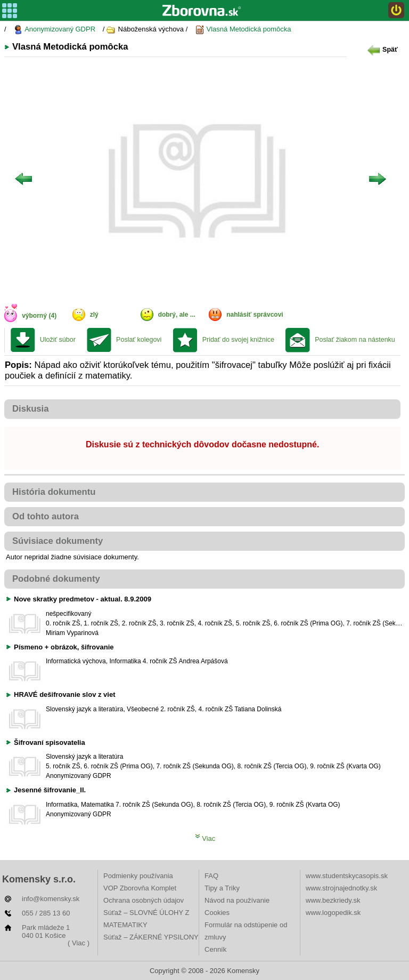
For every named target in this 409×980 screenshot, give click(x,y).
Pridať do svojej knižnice (238, 340)
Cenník (215, 949)
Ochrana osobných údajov (144, 900)
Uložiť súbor (58, 340)
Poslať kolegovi (139, 340)
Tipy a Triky (222, 888)
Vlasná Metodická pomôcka (243, 30)
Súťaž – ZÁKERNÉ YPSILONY (151, 937)
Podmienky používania (138, 876)
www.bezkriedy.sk (333, 900)
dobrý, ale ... (177, 315)
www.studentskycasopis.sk (347, 876)
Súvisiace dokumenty (58, 541)
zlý (94, 315)
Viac (205, 838)
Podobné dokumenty (56, 579)
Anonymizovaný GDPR (54, 30)
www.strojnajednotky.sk (341, 888)
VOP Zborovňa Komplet (140, 888)
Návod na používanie (237, 900)
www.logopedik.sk (333, 913)
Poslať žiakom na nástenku (355, 340)
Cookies (217, 913)
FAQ (211, 876)
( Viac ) (79, 943)
